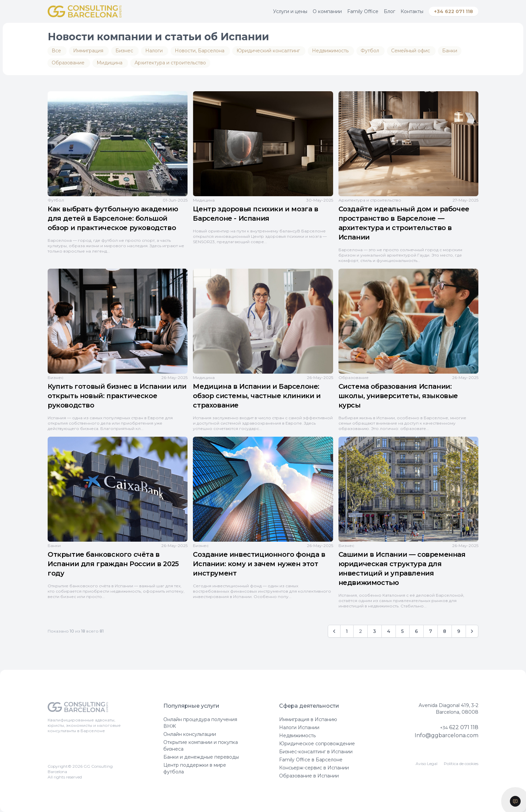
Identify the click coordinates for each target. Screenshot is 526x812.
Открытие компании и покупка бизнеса (201, 746)
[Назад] (334, 631)
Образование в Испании (309, 776)
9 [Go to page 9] (459, 631)
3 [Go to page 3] (375, 631)
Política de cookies (461, 764)
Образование (69, 63)
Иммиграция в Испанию (308, 719)
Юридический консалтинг (269, 51)
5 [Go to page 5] (403, 631)
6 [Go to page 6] (416, 631)
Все (57, 51)
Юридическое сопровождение (317, 744)
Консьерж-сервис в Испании (314, 768)
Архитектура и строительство (170, 63)
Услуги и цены (290, 11)
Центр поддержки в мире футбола (195, 768)
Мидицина (110, 63)
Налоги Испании (299, 727)
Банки (450, 51)
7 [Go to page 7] (431, 631)
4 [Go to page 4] (389, 631)
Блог (389, 11)
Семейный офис (411, 51)
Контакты (412, 11)
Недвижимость (331, 51)
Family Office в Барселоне (311, 760)
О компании (327, 11)
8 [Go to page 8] (445, 631)
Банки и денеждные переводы (201, 757)
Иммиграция (89, 51)
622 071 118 (459, 727)
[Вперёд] (472, 631)
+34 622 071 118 (454, 11)
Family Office (363, 11)
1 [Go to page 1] (347, 631)
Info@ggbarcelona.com (446, 735)
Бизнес (125, 51)
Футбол (371, 51)
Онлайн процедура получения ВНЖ (200, 723)
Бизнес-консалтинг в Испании (316, 752)
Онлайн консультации (190, 734)
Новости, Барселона (200, 51)
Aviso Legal (427, 764)
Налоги (155, 51)
